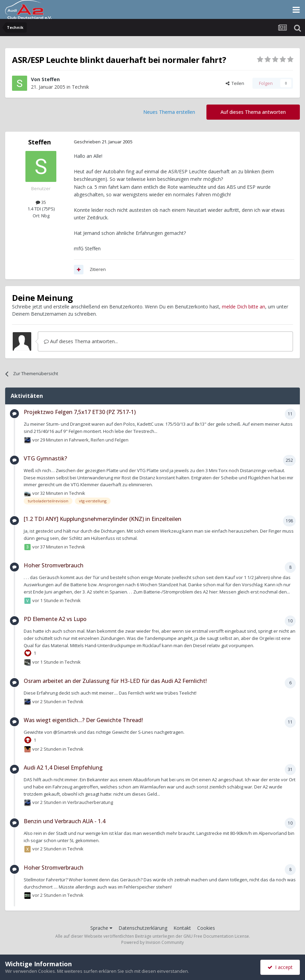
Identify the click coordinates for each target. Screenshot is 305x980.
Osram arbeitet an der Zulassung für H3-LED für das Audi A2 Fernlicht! (115, 681)
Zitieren (98, 269)
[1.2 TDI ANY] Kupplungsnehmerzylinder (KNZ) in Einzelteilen (103, 519)
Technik (80, 87)
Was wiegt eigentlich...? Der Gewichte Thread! (83, 720)
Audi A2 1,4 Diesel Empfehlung (63, 767)
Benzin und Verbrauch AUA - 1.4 (65, 821)
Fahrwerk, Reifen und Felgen (99, 439)
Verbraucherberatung (90, 802)
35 (41, 202)
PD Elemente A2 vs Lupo (55, 619)
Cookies (206, 928)
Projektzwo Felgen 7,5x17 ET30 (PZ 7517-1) (80, 412)
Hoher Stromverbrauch (54, 565)
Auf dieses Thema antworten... (81, 341)
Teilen (235, 83)
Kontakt (182, 928)
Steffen (51, 79)
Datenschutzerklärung (143, 928)
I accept (280, 967)
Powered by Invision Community (152, 942)
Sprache (101, 928)
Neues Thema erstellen (169, 112)
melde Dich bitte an (244, 307)
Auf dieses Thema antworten (253, 112)
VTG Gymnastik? (45, 458)
